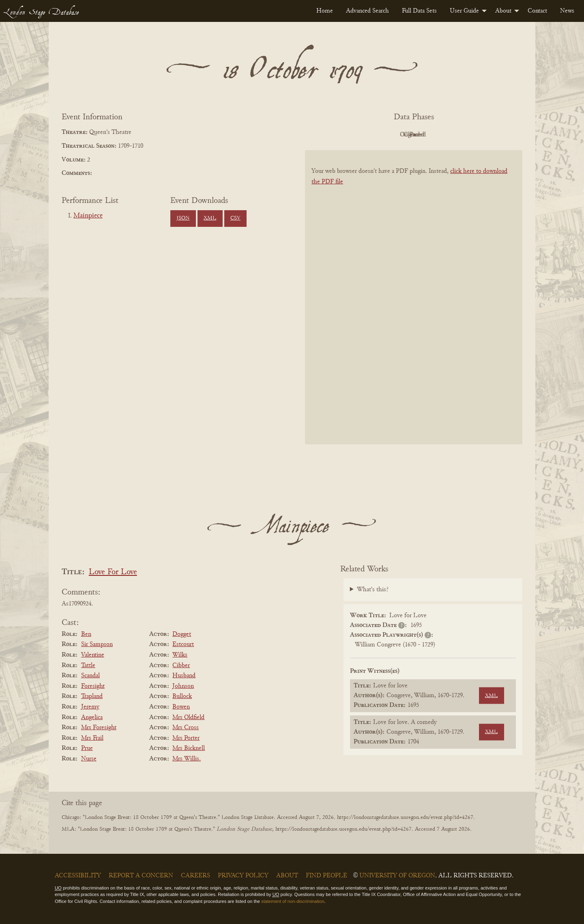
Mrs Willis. (187, 759)
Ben (86, 634)
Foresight (93, 686)
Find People (326, 876)
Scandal (90, 676)
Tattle (88, 666)
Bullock (182, 696)
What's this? (373, 590)
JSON (183, 218)
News (567, 11)
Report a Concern (141, 876)
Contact (537, 11)
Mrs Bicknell (189, 748)
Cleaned (434, 135)
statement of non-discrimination (293, 901)
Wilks (180, 655)
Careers (195, 876)
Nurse (89, 759)
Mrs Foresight (99, 728)
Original (390, 135)
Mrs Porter (186, 738)
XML (210, 218)
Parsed (479, 135)
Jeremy (90, 707)
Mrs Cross (186, 728)
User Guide (464, 11)
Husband (184, 676)
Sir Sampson (97, 644)
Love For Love (113, 572)
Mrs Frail (92, 738)
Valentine (93, 655)
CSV (235, 218)
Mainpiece (88, 216)
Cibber (181, 666)
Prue (87, 748)
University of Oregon (397, 876)
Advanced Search (367, 11)
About (503, 11)
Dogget (182, 634)
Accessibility (78, 876)
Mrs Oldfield (188, 717)
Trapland (92, 696)
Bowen (181, 707)
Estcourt (183, 644)
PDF (345, 135)
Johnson (183, 686)
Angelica (92, 717)
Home (325, 11)
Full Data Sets (419, 11)
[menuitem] (325, 11)
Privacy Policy (243, 876)
